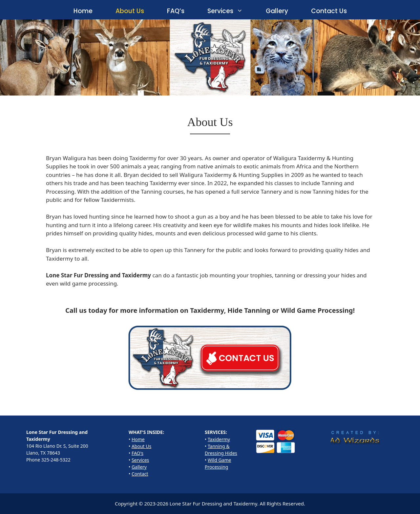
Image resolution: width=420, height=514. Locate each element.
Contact (140, 474)
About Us (130, 11)
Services (231, 11)
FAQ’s (176, 11)
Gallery (277, 11)
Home (83, 11)
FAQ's (137, 453)
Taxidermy (219, 439)
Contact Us (329, 11)
